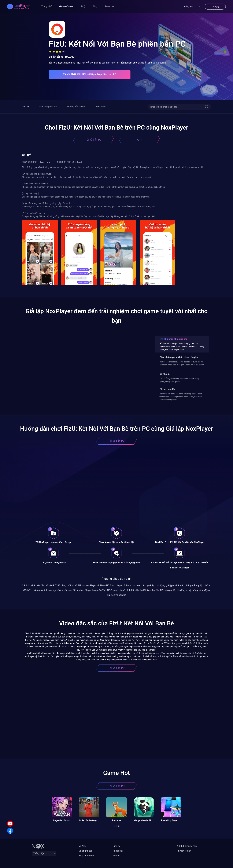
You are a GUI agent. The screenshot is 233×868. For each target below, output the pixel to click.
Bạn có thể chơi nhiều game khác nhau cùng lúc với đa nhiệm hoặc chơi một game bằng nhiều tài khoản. (182, 363)
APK (140, 140)
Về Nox (82, 846)
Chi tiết (25, 107)
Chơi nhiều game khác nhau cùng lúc (179, 357)
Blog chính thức (87, 856)
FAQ (83, 6)
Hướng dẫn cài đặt (76, 107)
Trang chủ (47, 6)
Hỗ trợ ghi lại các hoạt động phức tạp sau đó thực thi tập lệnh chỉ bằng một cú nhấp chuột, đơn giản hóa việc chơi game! (181, 397)
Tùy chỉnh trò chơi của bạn (173, 339)
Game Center (66, 6)
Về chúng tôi (85, 851)
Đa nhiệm (164, 374)
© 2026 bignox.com (187, 846)
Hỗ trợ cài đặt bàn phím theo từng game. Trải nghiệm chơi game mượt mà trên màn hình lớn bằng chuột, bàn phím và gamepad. (182, 347)
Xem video (101, 107)
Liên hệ (117, 846)
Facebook (110, 6)
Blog (95, 6)
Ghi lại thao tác (167, 389)
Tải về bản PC (93, 140)
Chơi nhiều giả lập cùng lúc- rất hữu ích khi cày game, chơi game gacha (179, 380)
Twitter (117, 856)
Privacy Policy (184, 851)
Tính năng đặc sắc (48, 107)
